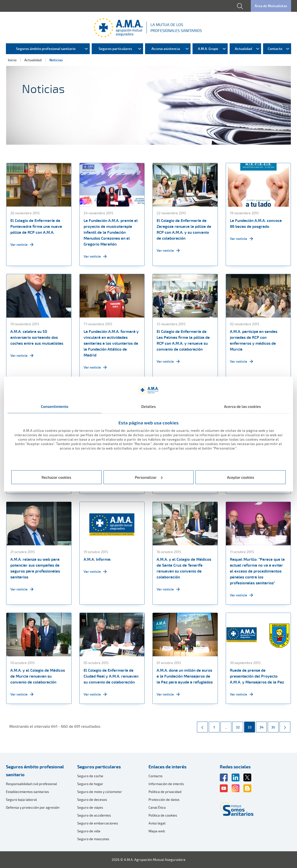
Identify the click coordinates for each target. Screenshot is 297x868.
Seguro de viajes (90, 807)
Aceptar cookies (241, 477)
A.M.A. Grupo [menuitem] (208, 49)
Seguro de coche (90, 776)
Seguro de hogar (90, 784)
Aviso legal (157, 823)
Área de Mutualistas (271, 6)
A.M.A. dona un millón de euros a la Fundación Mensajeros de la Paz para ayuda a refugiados (185, 676)
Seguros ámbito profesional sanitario (35, 771)
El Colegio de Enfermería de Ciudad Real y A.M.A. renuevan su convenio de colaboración (111, 676)
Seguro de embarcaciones (98, 823)
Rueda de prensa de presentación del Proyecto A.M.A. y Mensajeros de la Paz (257, 676)
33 (251, 726)
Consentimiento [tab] (55, 406)
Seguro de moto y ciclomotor (100, 792)
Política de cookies (163, 815)
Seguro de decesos (92, 799)
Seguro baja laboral (21, 799)
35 (275, 726)
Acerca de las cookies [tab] (242, 406)
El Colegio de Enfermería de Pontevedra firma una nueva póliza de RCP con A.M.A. (36, 226)
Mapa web (157, 831)
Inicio (12, 60)
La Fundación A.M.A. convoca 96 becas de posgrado (256, 223)
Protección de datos (164, 799)
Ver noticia (22, 245)
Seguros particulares (99, 767)
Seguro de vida (89, 831)
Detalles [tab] (148, 406)
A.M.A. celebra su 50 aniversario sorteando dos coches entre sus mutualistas (37, 337)
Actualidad (33, 60)
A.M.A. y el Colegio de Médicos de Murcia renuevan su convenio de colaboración (38, 676)
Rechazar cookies (56, 477)
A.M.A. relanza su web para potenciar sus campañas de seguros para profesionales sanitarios (35, 568)
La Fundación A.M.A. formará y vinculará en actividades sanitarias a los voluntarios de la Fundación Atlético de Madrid (111, 343)
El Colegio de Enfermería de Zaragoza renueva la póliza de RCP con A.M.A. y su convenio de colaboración (184, 229)
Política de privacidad (165, 792)
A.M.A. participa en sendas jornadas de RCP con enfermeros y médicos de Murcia (254, 340)
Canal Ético (157, 807)
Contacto (156, 776)
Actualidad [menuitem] (243, 49)
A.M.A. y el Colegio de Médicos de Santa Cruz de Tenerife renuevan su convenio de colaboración (184, 568)
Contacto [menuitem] (275, 49)
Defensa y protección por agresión (33, 807)
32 (239, 726)
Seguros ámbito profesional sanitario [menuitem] (46, 49)
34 (263, 726)
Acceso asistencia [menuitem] (166, 49)
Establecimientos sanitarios (27, 792)
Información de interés (166, 784)
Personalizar (149, 477)
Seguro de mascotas (93, 839)
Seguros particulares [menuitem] (115, 49)
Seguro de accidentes (94, 815)
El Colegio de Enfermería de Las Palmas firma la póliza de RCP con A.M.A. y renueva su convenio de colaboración (183, 340)
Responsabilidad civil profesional (31, 784)
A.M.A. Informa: (97, 559)
